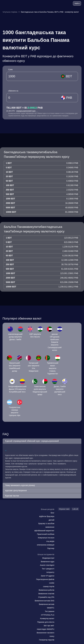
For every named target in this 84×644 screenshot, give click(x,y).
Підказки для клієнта (46, 622)
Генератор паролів (47, 640)
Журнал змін (64, 509)
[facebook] (13, 514)
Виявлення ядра (48, 562)
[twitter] (18, 514)
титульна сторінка (10, 12)
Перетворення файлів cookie (45, 581)
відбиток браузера (47, 516)
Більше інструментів (46, 554)
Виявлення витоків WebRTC (47, 606)
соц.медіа (50, 541)
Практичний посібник (46, 534)
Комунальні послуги (46, 538)
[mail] (8, 514)
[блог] (61, 4)
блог (53, 513)
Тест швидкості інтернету (48, 570)
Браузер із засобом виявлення (46, 525)
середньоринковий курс (27, 111)
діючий (51, 520)
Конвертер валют (47, 618)
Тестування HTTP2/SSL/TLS (48, 613)
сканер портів (49, 586)
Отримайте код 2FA (46, 597)
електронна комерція (46, 545)
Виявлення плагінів (46, 594)
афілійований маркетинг (44, 531)
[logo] (9, 3)
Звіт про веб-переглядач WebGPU (46, 627)
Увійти (77, 3)
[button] (42, 441)
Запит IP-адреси (48, 576)
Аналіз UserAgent (47, 565)
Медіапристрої (48, 558)
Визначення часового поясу (45, 634)
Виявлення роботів (47, 590)
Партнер (51, 548)
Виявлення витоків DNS (44, 601)
